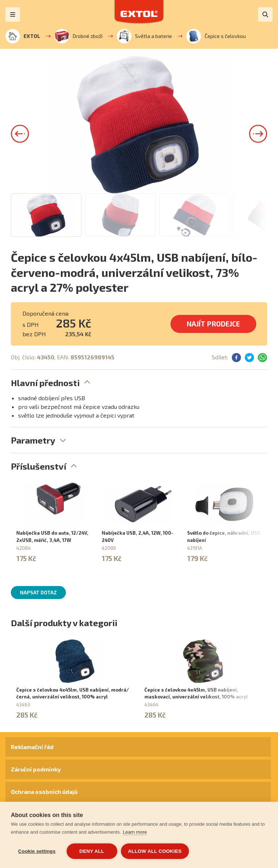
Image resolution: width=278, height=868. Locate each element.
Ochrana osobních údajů (44, 792)
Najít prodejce (213, 324)
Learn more (135, 832)
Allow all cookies (155, 851)
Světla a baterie (144, 36)
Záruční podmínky (36, 769)
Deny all (92, 851)
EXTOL (23, 36)
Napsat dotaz (38, 593)
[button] (20, 134)
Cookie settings (37, 851)
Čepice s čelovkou (216, 36)
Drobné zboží (79, 36)
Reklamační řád (32, 747)
